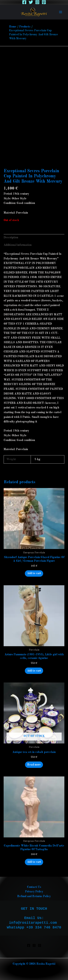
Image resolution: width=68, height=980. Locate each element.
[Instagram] (37, 2)
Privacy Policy (34, 892)
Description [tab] (11, 238)
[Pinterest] (44, 2)
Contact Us (34, 887)
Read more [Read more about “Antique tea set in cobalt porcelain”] (34, 765)
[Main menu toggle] (61, 12)
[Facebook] (24, 2)
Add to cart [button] (34, 573)
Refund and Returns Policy (34, 896)
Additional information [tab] (18, 245)
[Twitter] (31, 2)
